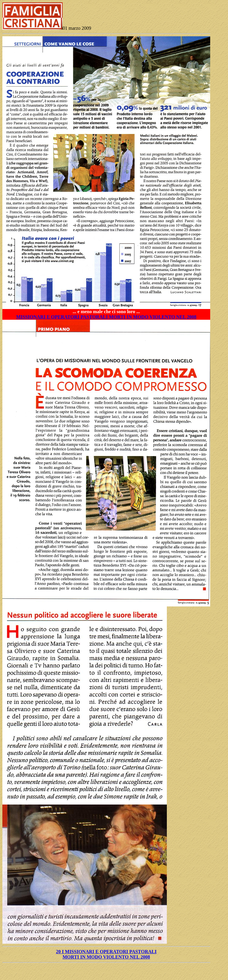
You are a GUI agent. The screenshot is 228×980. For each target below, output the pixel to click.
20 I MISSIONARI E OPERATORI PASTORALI (106, 952)
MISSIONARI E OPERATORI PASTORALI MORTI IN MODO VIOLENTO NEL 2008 (106, 317)
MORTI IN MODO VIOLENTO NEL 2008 (106, 957)
